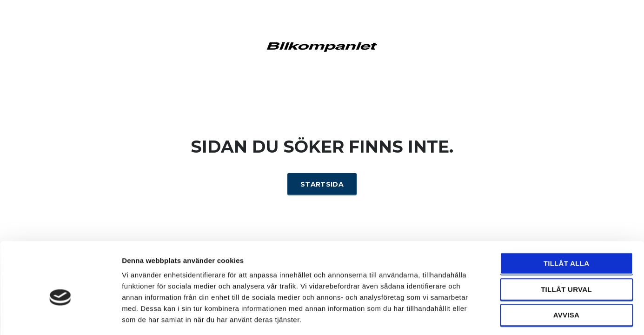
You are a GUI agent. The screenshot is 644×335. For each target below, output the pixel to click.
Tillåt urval (566, 249)
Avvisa (567, 274)
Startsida (322, 184)
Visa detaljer (505, 317)
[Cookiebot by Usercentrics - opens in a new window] (60, 317)
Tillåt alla (567, 223)
